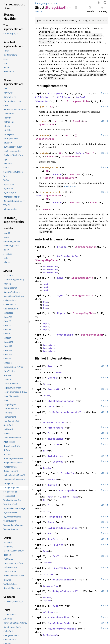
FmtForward (56, 428)
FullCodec (42, 97)
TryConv (53, 539)
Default (82, 97)
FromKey (47, 468)
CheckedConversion (61, 401)
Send (60, 278)
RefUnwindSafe (67, 256)
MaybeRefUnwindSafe (62, 629)
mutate (44, 153)
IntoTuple (67, 473)
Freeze (62, 247)
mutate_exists (49, 167)
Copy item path (76, 7)
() (85, 121)
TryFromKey (49, 574)
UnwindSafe (65, 335)
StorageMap (56, 93)
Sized (59, 372)
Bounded (47, 598)
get (42, 107)
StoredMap (42, 101)
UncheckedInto (63, 580)
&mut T (90, 153)
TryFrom (58, 545)
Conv (51, 406)
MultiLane (48, 612)
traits (54, 4)
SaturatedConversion (63, 528)
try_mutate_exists (52, 192)
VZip (56, 606)
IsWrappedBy (67, 490)
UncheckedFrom (51, 586)
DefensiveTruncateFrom (55, 422)
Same (51, 522)
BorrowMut (55, 389)
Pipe (51, 505)
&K (52, 107)
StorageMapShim (78, 101)
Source (39, 11)
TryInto (58, 556)
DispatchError (45, 124)
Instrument (56, 439)
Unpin (61, 313)
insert (44, 121)
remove (44, 135)
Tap (50, 533)
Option (74, 174)
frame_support (43, 4)
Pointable (55, 517)
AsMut (63, 497)
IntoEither (56, 456)
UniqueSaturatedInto (67, 591)
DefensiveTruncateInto (69, 412)
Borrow (52, 378)
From (39, 196)
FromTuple (52, 480)
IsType (52, 485)
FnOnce (80, 153)
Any (50, 366)
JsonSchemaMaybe (60, 623)
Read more (70, 186)
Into (56, 444)
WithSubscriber (59, 617)
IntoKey (58, 462)
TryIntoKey (60, 568)
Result (77, 121)
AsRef (51, 497)
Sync (60, 295)
